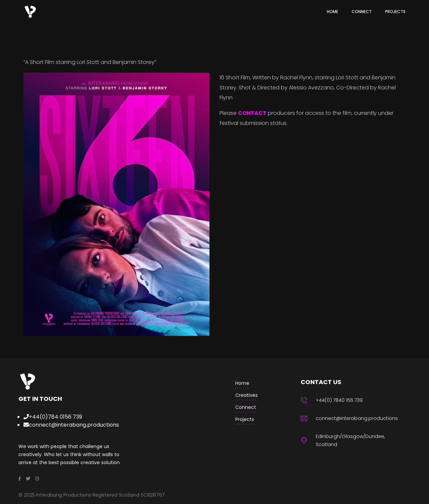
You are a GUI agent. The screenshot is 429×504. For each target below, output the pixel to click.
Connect (246, 407)
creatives (247, 395)
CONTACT (252, 113)
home (242, 383)
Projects (245, 419)
